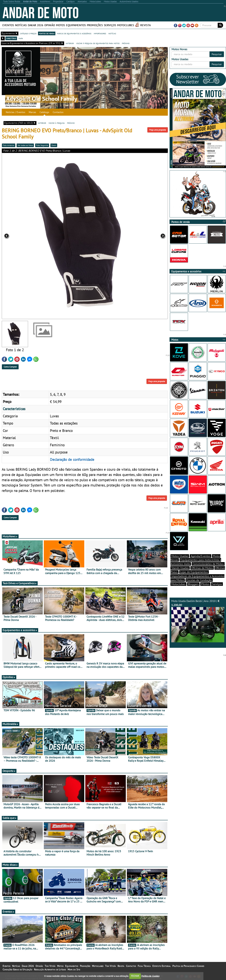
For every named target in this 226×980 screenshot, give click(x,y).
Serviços (110, 25)
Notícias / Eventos (16, 112)
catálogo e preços (28, 33)
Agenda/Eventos (201, 556)
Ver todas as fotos (25, 145)
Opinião (50, 25)
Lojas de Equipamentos (194, 572)
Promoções (95, 25)
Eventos (8, 25)
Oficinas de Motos (202, 568)
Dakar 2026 (36, 25)
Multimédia (11, 724)
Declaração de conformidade (72, 459)
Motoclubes (126, 25)
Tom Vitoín (50, 966)
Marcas (32, 112)
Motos (61, 25)
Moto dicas (10, 865)
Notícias (21, 25)
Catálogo (44, 112)
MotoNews (10, 536)
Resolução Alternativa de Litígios (50, 969)
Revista (145, 25)
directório (11, 38)
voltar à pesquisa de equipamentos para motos (98, 43)
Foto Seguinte (42, 145)
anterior (70, 43)
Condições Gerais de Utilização (17, 969)
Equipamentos (76, 25)
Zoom (54, 145)
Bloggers (193, 584)
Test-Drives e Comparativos (20, 583)
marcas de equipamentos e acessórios (74, 33)
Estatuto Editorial (162, 966)
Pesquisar (217, 54)
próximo (126, 43)
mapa (21, 38)
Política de (150, 976)
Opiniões (9, 677)
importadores (100, 33)
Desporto (9, 771)
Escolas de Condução (199, 580)
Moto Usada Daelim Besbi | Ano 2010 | (198, 621)
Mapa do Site (74, 969)
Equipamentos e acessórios (20, 630)
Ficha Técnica (144, 966)
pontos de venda (47, 33)
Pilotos (205, 584)
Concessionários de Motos (208, 564)
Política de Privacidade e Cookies (188, 966)
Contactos (58, 112)
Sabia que (10, 818)
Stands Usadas (180, 568)
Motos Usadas (180, 556)
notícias (112, 33)
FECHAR (135, 976)
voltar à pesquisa (57, 123)
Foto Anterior (9, 145)
